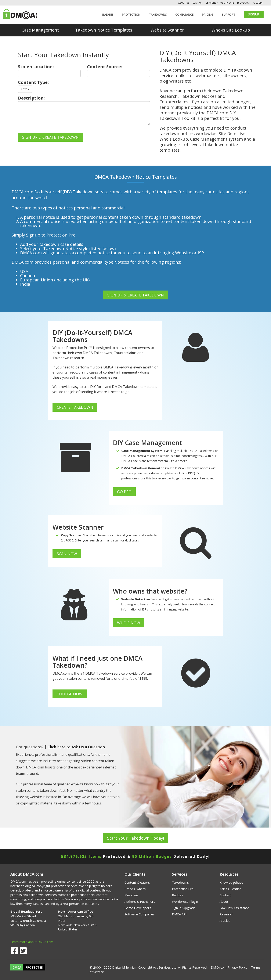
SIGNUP (254, 14)
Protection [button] (131, 15)
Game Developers (138, 908)
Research (226, 914)
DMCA (17, 967)
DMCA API (179, 914)
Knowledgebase (231, 882)
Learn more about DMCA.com (32, 942)
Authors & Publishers (140, 901)
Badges (108, 15)
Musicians (131, 895)
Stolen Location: (36, 67)
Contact (198, 3)
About (224, 901)
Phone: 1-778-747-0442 (221, 3)
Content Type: (33, 82)
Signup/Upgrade (184, 908)
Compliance (184, 15)
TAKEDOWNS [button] (158, 15)
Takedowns (180, 882)
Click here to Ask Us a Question (76, 747)
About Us (184, 3)
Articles (225, 920)
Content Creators (137, 882)
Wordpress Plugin (185, 901)
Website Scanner (167, 30)
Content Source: (104, 67)
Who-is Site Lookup (231, 30)
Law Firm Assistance (234, 908)
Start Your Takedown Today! (136, 838)
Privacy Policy (237, 967)
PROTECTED (34, 967)
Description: (31, 98)
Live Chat (245, 3)
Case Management (40, 30)
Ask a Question (230, 889)
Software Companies (140, 914)
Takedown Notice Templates (104, 30)
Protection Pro (183, 889)
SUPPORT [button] (229, 15)
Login (259, 3)
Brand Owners (135, 889)
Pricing (208, 15)
